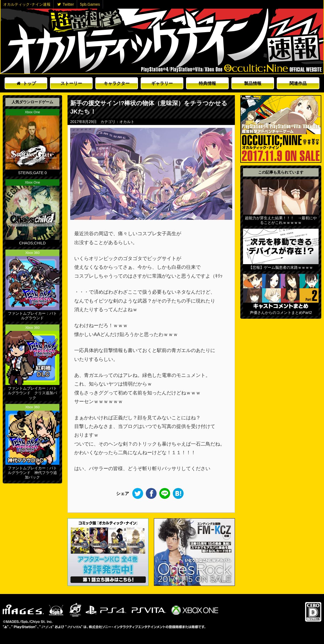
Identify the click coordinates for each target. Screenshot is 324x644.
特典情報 (207, 83)
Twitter (66, 4)
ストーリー (71, 83)
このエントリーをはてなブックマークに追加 (178, 493)
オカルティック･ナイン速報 (27, 4)
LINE (165, 493)
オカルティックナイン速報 (162, 41)
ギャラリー (162, 83)
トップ (26, 83)
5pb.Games (90, 4)
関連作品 (298, 83)
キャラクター (117, 83)
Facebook (151, 493)
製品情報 (253, 83)
